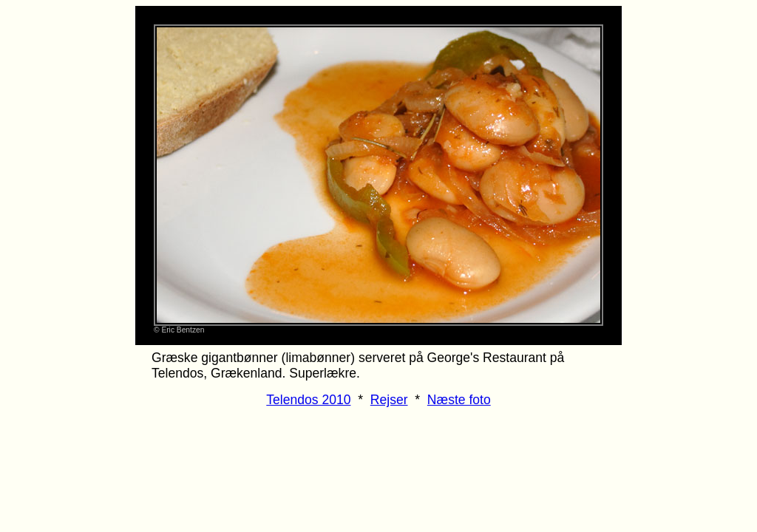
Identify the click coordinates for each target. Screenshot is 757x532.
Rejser (389, 400)
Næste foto (459, 400)
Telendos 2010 (308, 400)
